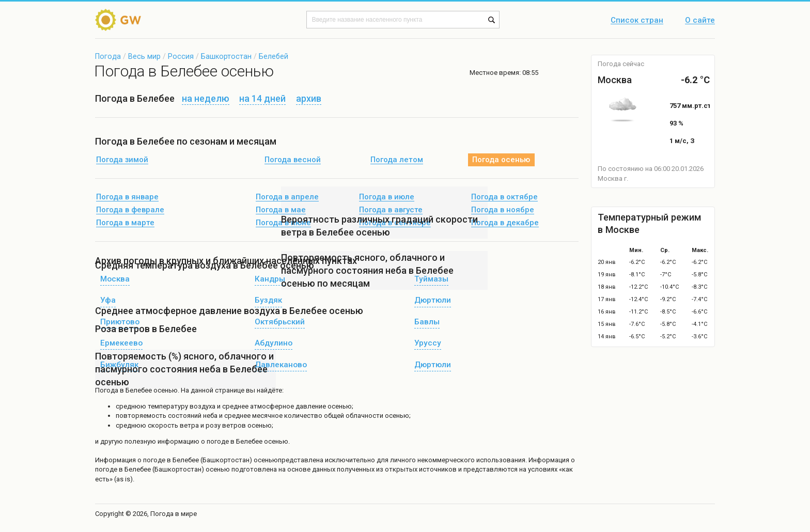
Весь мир (144, 56)
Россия (181, 56)
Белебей (274, 56)
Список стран (637, 21)
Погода (108, 56)
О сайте (700, 21)
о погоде (152, 460)
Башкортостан (226, 56)
